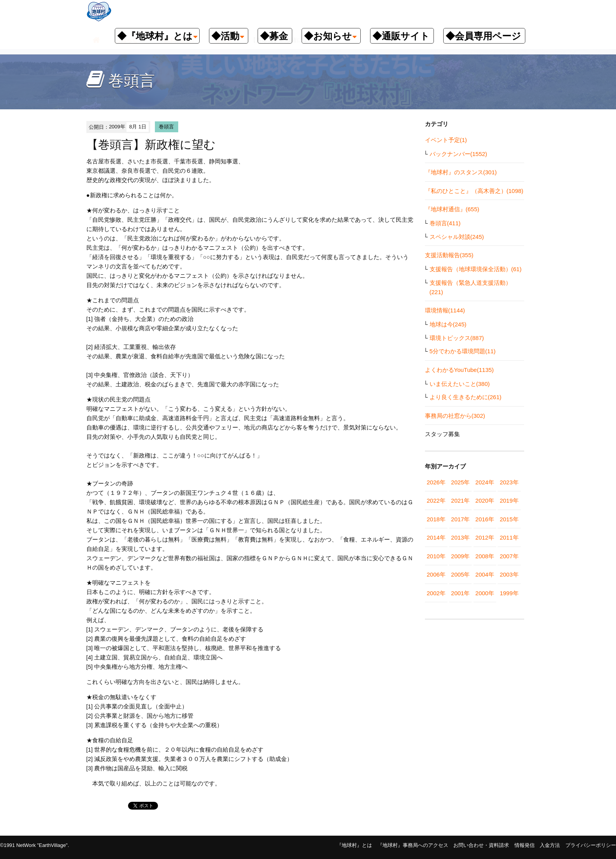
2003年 (509, 574)
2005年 (460, 574)
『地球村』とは (354, 845)
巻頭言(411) (445, 223)
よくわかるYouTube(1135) (459, 370)
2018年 (436, 519)
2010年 (436, 556)
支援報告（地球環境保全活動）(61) (476, 269)
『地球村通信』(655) (452, 209)
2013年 (460, 537)
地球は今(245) (448, 324)
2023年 (509, 482)
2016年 (485, 519)
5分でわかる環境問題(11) (463, 351)
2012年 (485, 537)
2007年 (509, 556)
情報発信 (525, 845)
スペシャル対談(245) (457, 237)
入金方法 (550, 845)
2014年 (436, 537)
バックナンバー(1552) (458, 154)
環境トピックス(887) (457, 338)
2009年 (460, 556)
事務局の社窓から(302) (455, 416)
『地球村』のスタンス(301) (461, 172)
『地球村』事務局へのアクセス (413, 845)
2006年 (436, 574)
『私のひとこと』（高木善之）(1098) (474, 191)
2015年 (509, 519)
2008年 (485, 556)
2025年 (460, 482)
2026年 (436, 482)
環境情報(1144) (445, 310)
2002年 (436, 593)
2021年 (460, 500)
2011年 (509, 537)
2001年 (460, 593)
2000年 (485, 593)
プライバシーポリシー (591, 845)
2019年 (509, 500)
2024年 (485, 482)
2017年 (460, 519)
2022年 (436, 500)
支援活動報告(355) (449, 255)
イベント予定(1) (446, 140)
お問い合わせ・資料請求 (481, 845)
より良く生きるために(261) (466, 397)
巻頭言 (166, 127)
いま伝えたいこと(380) (460, 384)
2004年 (485, 574)
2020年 (485, 500)
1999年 (509, 593)
